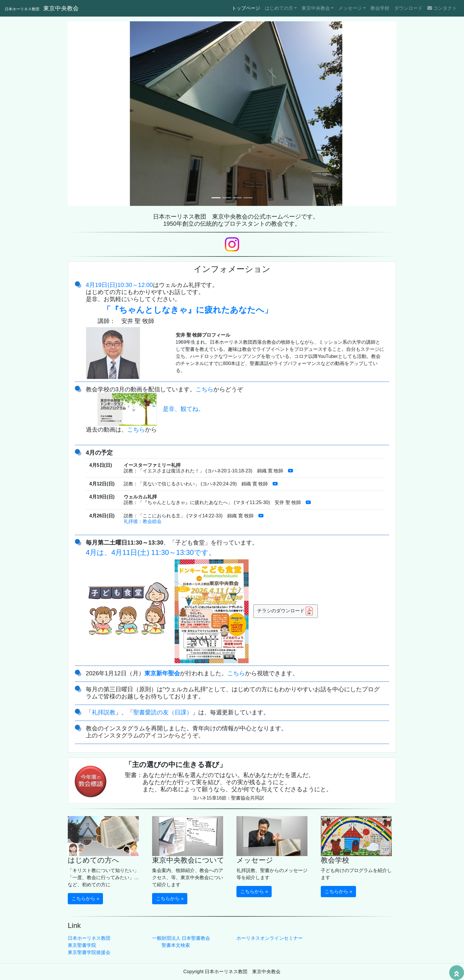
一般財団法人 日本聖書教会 (181, 938)
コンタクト (442, 8)
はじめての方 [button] (279, 8)
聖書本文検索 (176, 945)
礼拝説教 (104, 712)
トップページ (247, 8)
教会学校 (380, 8)
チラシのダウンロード (286, 611)
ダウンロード (408, 8)
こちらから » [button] (85, 899)
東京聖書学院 (82, 945)
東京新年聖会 (162, 673)
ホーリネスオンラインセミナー (270, 938)
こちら (204, 389)
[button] (92, 114)
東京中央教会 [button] (316, 8)
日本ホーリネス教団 (89, 938)
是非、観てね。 (151, 409)
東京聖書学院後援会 (89, 952)
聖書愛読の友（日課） (163, 712)
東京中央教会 (42, 8)
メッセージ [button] (350, 8)
